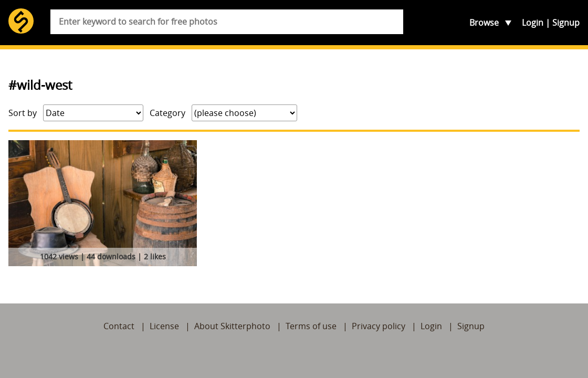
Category (167, 113)
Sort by (23, 113)
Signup (566, 23)
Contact (119, 326)
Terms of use (311, 326)
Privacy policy (379, 326)
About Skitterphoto (232, 326)
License (164, 326)
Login (533, 23)
